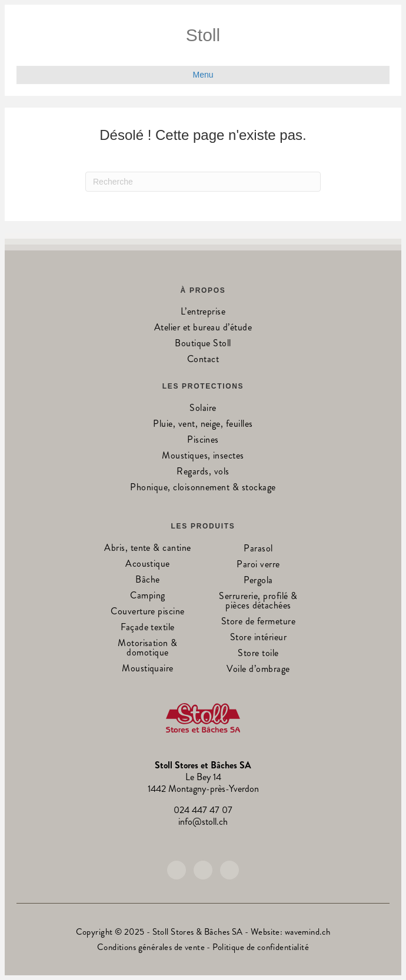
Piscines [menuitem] (203, 441)
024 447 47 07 (203, 810)
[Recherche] (203, 182)
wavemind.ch (308, 932)
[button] (177, 870)
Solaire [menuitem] (203, 409)
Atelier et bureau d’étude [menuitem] (203, 328)
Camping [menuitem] (147, 596)
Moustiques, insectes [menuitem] (203, 456)
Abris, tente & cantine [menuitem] (148, 549)
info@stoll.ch (203, 822)
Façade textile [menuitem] (148, 628)
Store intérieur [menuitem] (258, 638)
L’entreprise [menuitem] (203, 312)
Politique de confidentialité (261, 947)
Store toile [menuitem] (258, 654)
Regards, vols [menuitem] (203, 472)
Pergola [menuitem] (258, 581)
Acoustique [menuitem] (148, 565)
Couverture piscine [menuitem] (148, 612)
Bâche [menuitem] (147, 581)
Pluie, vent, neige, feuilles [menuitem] (203, 425)
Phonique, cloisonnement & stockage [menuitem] (203, 488)
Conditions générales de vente (151, 947)
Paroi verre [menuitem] (258, 565)
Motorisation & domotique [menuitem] (148, 649)
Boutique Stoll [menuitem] (203, 344)
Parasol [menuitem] (258, 549)
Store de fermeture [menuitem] (259, 622)
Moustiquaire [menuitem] (148, 669)
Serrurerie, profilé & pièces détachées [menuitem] (258, 602)
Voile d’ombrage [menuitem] (258, 670)
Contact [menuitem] (203, 360)
